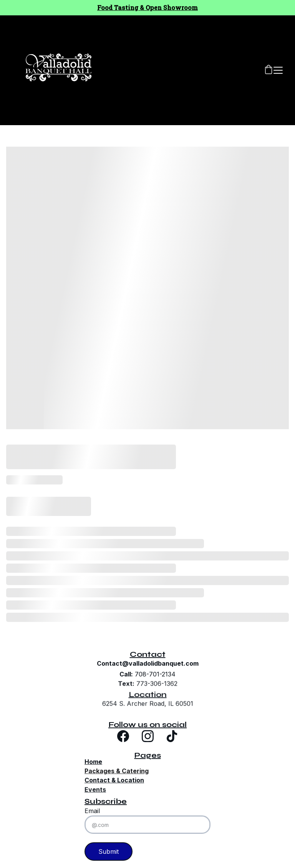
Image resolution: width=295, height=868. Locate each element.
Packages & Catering (117, 771)
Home (93, 762)
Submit (109, 851)
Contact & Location (114, 780)
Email (92, 811)
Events (95, 790)
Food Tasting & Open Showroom (147, 7)
